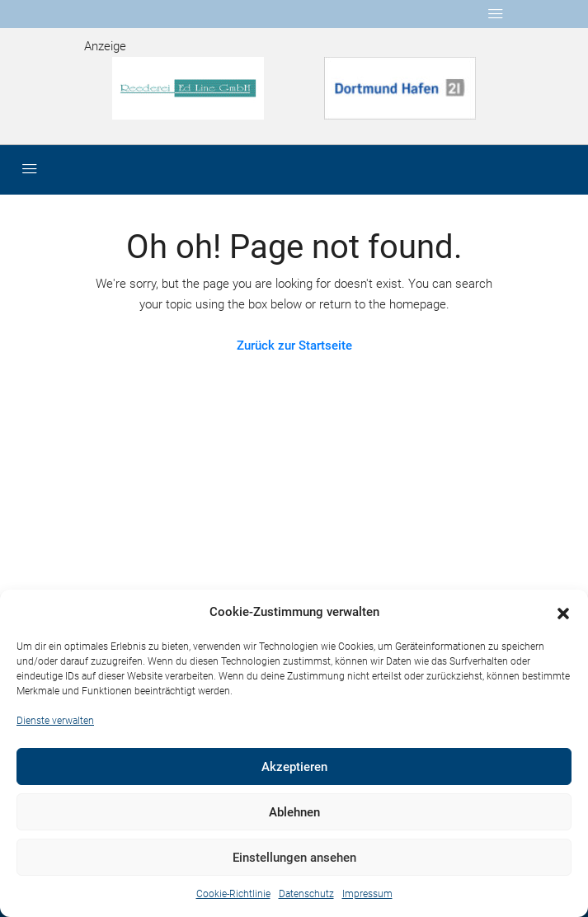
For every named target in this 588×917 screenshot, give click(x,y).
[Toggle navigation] (496, 14)
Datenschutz (306, 894)
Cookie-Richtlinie (233, 894)
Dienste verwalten (55, 721)
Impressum (367, 894)
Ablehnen (294, 812)
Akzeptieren (294, 767)
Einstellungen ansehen (294, 858)
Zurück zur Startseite (294, 346)
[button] (563, 613)
